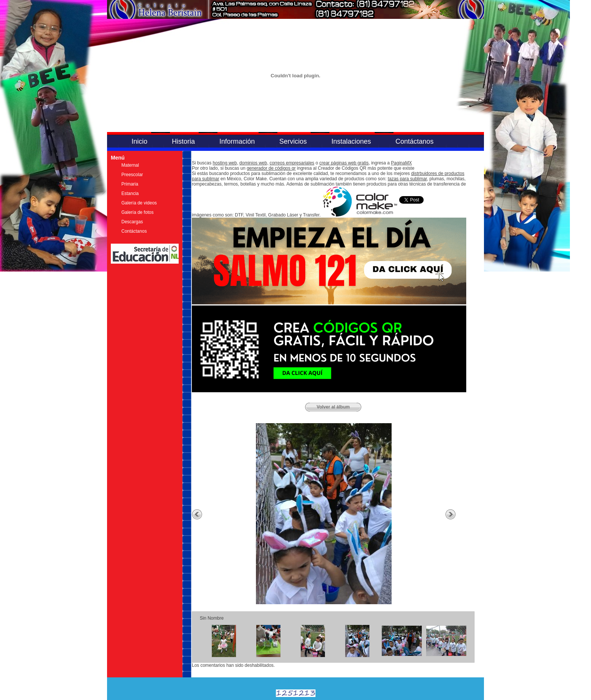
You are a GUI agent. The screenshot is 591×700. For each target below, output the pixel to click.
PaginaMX (401, 163)
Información (237, 141)
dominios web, (254, 163)
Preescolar (132, 175)
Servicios (293, 141)
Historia (183, 141)
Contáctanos (414, 141)
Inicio (139, 141)
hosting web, (225, 163)
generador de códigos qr (271, 168)
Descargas (132, 222)
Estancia (130, 193)
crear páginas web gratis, (344, 163)
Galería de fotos (137, 212)
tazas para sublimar (407, 179)
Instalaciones (351, 141)
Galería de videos (139, 203)
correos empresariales (292, 163)
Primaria (130, 184)
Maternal (130, 165)
